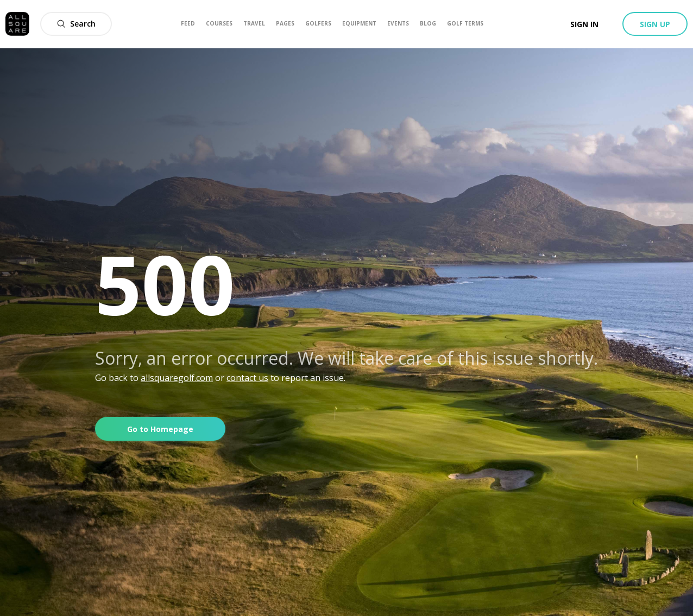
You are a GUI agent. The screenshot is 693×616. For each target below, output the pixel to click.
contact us (247, 378)
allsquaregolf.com (177, 378)
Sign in (584, 24)
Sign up (655, 24)
